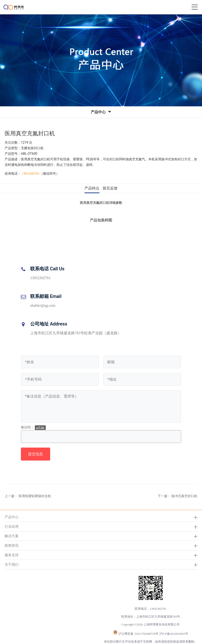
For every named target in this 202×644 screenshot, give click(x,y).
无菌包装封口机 (32, 148)
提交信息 (36, 454)
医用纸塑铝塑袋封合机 (35, 496)
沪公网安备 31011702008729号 (138, 634)
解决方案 (12, 536)
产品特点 (92, 188)
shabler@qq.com (43, 305)
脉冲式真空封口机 (184, 496)
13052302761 (31, 174)
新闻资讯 (12, 546)
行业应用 (12, 527)
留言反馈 (110, 188)
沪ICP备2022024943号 (174, 634)
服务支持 (12, 555)
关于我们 (12, 565)
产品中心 (12, 517)
